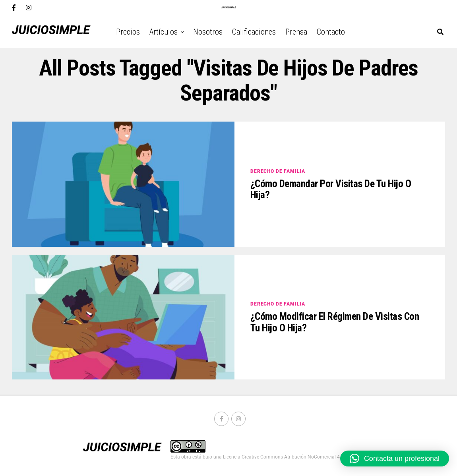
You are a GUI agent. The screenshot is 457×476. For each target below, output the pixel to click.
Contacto (331, 32)
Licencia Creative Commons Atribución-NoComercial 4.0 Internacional (298, 457)
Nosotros (208, 32)
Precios (128, 32)
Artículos (164, 32)
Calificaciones (254, 32)
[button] (395, 459)
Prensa (296, 32)
